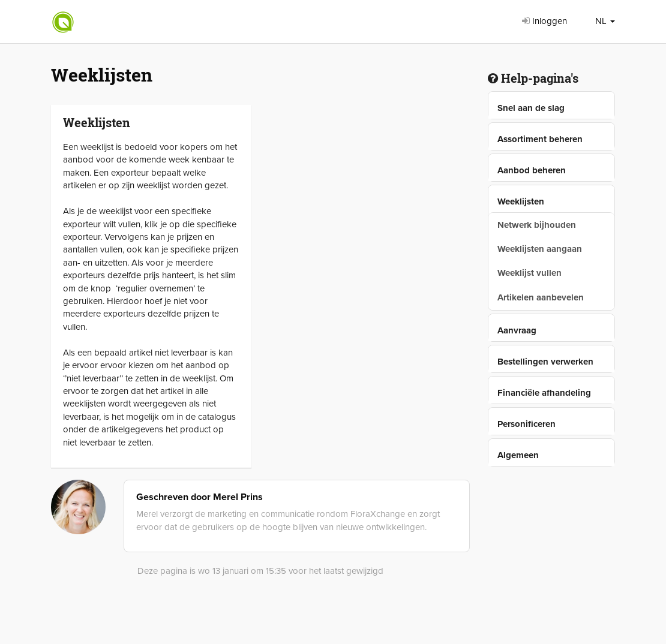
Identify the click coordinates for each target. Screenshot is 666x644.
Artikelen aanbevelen (541, 297)
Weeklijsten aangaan (540, 249)
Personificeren (526, 424)
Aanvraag (517, 330)
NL (605, 21)
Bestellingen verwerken (545, 362)
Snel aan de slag (531, 108)
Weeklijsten (521, 201)
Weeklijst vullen (529, 273)
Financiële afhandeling (544, 393)
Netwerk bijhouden (537, 225)
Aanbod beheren (532, 170)
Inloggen (544, 21)
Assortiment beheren (540, 139)
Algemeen (518, 455)
